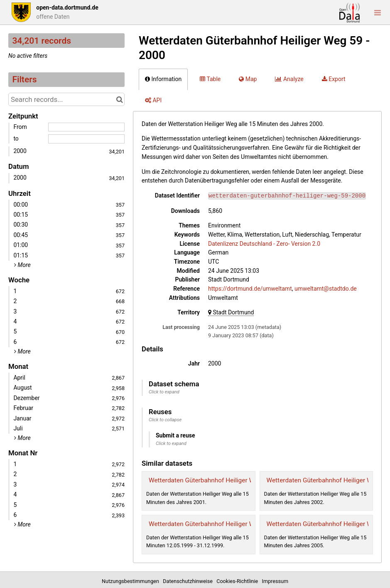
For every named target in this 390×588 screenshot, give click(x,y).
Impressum (275, 581)
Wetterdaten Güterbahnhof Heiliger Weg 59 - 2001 (219, 480)
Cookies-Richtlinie (238, 581)
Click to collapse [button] (165, 420)
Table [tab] (210, 79)
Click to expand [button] (164, 392)
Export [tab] (334, 79)
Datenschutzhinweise (189, 581)
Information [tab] (163, 79)
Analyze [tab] (289, 79)
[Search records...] (66, 99)
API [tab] (153, 100)
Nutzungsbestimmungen (132, 581)
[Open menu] (378, 12)
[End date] (86, 139)
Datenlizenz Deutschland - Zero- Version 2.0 (264, 244)
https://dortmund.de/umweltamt (250, 289)
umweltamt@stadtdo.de (326, 289)
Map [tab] (248, 79)
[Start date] (86, 127)
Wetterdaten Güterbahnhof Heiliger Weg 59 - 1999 (219, 524)
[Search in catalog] (119, 99)
